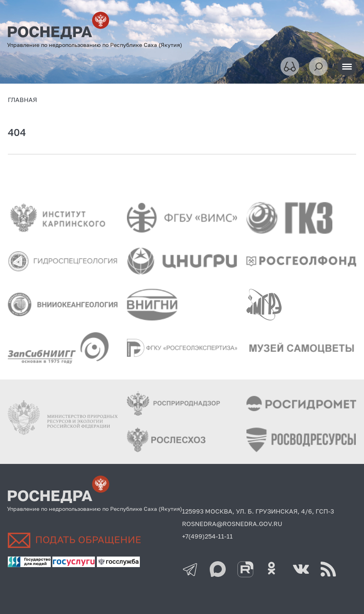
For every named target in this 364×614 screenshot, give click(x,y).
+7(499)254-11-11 (207, 536)
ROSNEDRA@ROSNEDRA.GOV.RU (232, 524)
